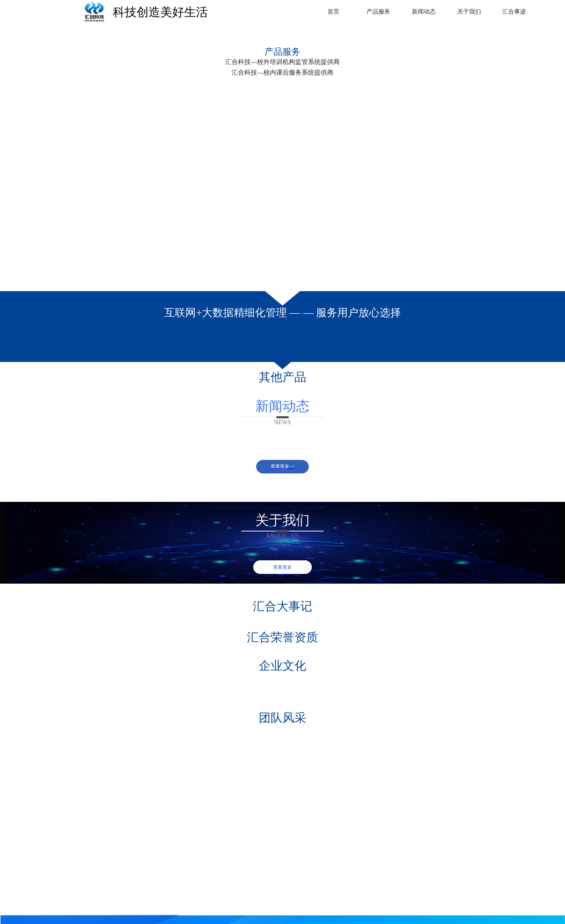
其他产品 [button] (282, 377)
